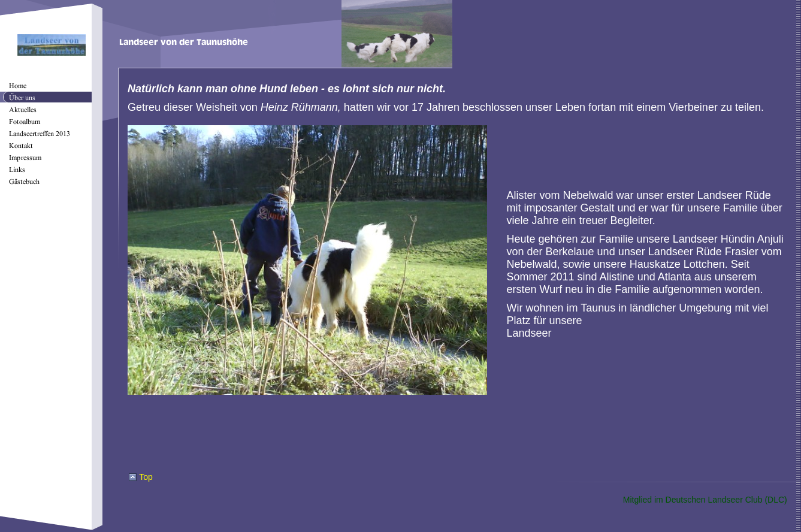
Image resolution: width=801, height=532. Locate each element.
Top (146, 477)
